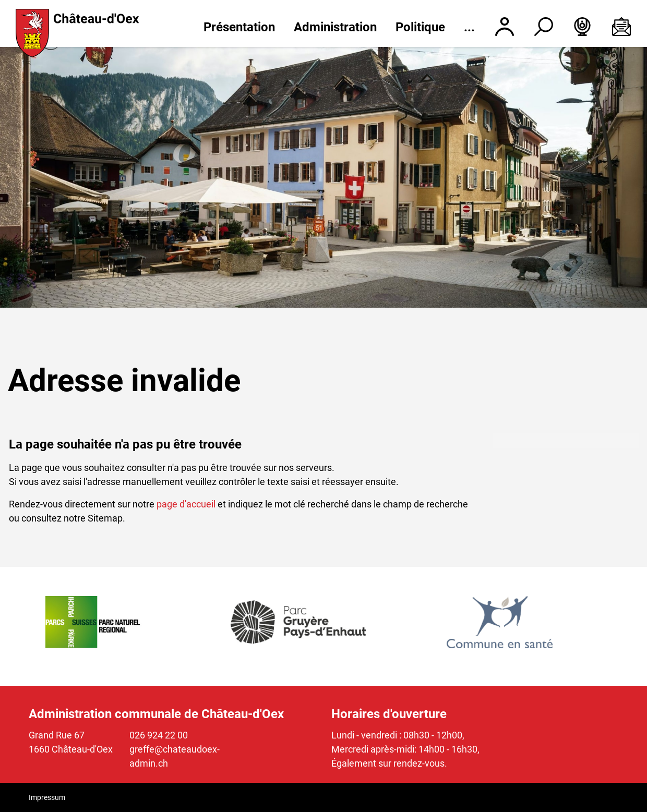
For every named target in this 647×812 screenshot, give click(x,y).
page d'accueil (186, 504)
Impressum (47, 797)
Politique (420, 27)
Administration (335, 27)
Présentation (239, 27)
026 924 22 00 (159, 735)
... (469, 27)
